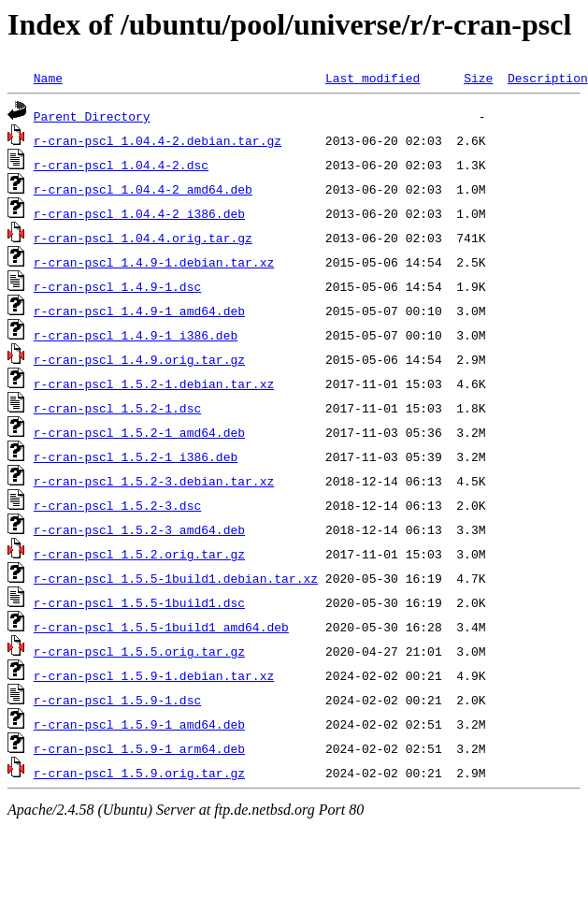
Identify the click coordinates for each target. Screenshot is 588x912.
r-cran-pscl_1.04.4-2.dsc (121, 165)
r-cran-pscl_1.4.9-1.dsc (117, 286)
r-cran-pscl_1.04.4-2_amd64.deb (143, 189)
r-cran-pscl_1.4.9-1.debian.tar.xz (154, 262)
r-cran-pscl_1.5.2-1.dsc (117, 408)
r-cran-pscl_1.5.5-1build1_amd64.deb (161, 627)
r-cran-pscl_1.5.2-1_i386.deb (136, 456)
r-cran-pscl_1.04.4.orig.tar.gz (143, 238)
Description (548, 78)
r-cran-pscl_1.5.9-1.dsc (117, 700)
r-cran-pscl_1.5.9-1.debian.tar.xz (154, 675)
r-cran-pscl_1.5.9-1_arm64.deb (139, 748)
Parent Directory (92, 116)
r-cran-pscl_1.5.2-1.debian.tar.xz (154, 384)
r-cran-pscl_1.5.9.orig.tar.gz (139, 773)
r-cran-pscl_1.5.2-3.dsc (117, 505)
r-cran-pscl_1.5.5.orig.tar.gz (139, 651)
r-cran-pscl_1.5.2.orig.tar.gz (139, 554)
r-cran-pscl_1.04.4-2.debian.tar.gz (158, 140)
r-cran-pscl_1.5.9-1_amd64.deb (139, 724)
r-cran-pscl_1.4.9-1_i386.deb (136, 335)
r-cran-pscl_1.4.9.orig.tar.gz (139, 359)
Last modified (373, 78)
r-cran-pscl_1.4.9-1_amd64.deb (139, 311)
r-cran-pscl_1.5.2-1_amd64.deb (139, 432)
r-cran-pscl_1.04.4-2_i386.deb (139, 213)
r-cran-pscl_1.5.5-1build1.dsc (139, 602)
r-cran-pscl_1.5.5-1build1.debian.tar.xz (176, 578)
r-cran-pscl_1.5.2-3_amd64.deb (139, 529)
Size (478, 78)
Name (48, 78)
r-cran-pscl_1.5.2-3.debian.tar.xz (154, 481)
